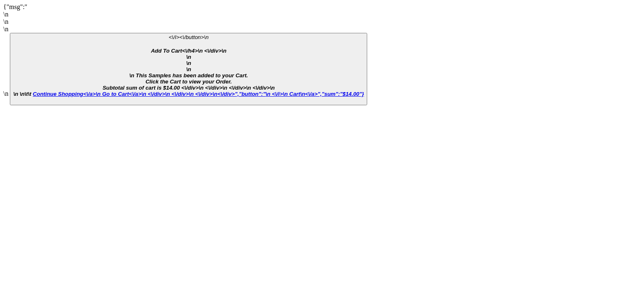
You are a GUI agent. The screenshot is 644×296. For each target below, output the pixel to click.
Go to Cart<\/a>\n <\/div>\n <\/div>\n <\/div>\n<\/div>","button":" (184, 94)
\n (315, 94)
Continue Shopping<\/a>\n (68, 94)
